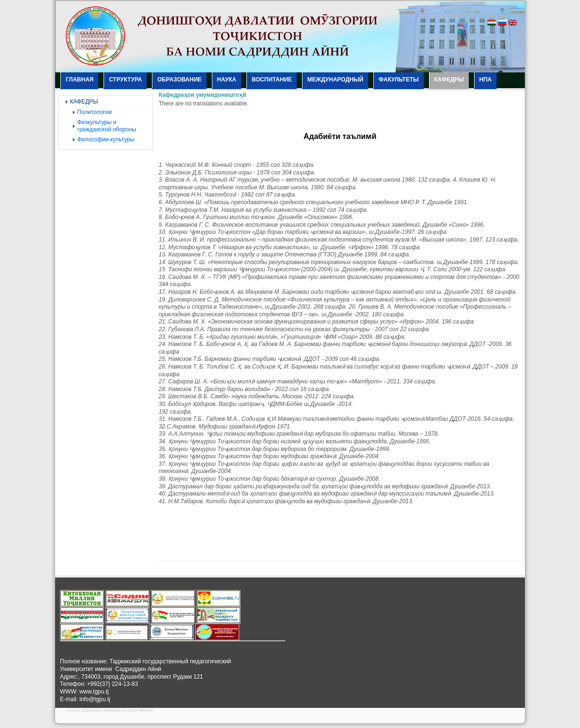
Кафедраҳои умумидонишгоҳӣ (202, 95)
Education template (101, 710)
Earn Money (141, 710)
